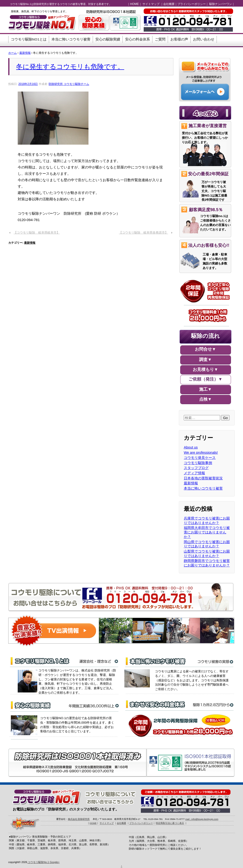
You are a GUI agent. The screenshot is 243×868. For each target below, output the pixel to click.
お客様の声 (179, 39)
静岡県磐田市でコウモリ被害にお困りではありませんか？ (207, 563)
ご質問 (160, 39)
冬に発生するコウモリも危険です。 (70, 67)
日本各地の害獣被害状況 (203, 478)
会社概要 (169, 4)
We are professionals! (201, 452)
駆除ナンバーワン (221, 4)
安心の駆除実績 (108, 39)
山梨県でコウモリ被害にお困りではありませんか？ (207, 554)
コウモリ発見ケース (200, 458)
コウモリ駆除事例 (198, 463)
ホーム (13, 53)
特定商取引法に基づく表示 (170, 823)
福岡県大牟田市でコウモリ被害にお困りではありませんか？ (207, 532)
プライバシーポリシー (192, 4)
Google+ (55, 862)
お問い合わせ (204, 39)
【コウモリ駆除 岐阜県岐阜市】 (37, 233)
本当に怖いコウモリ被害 (71, 39)
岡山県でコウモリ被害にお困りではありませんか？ (207, 544)
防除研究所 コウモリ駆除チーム (69, 84)
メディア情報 (194, 473)
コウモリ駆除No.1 (38, 862)
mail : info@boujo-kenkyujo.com (202, 819)
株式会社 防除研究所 (79, 819)
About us (191, 447)
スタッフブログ (196, 468)
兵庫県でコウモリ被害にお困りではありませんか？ (207, 520)
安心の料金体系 (137, 39)
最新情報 (25, 53)
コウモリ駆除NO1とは (29, 39)
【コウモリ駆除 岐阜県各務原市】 (143, 233)
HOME (134, 4)
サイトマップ (151, 4)
